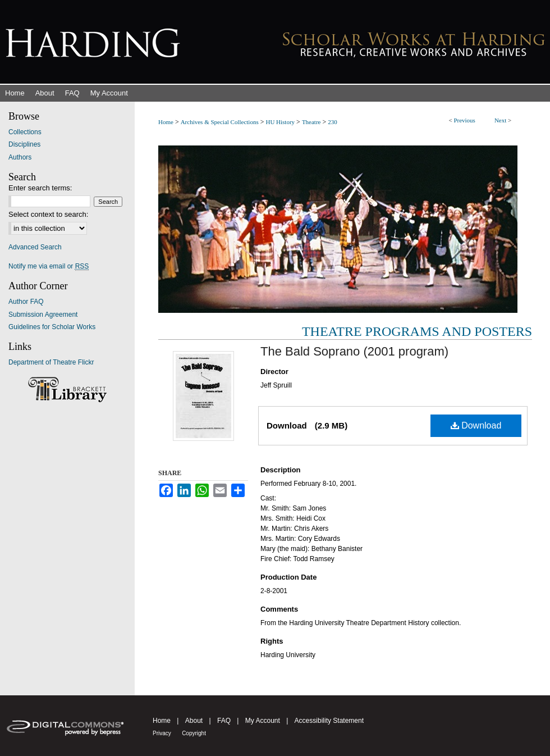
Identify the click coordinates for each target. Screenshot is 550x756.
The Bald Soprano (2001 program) (354, 351)
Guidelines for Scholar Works (52, 327)
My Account (263, 721)
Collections (25, 132)
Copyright (194, 733)
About (194, 721)
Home (166, 122)
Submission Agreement (43, 315)
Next (500, 120)
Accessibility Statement (329, 721)
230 (333, 122)
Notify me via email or (49, 266)
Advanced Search (35, 247)
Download (476, 425)
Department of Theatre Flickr (51, 362)
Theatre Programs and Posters (417, 331)
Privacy (162, 733)
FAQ (224, 721)
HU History (280, 122)
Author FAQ (26, 302)
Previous (464, 120)
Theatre (311, 122)
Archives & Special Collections (220, 122)
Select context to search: (48, 214)
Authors (20, 157)
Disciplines (24, 144)
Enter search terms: (40, 188)
